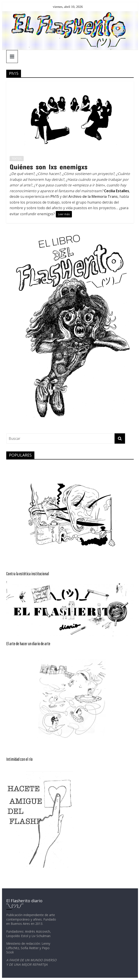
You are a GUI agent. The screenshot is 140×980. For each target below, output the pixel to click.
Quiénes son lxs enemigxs (49, 167)
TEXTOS (17, 159)
